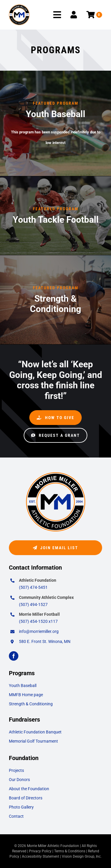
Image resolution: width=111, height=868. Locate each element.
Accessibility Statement (41, 856)
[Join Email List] (55, 548)
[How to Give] (55, 418)
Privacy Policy (40, 851)
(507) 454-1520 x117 (38, 621)
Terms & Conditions (70, 851)
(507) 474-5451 (33, 587)
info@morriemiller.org (39, 631)
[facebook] (14, 656)
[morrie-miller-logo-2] (19, 7)
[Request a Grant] (55, 435)
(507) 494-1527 (33, 604)
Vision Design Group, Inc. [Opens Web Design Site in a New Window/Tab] (82, 856)
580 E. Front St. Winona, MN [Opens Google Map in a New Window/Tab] (45, 641)
